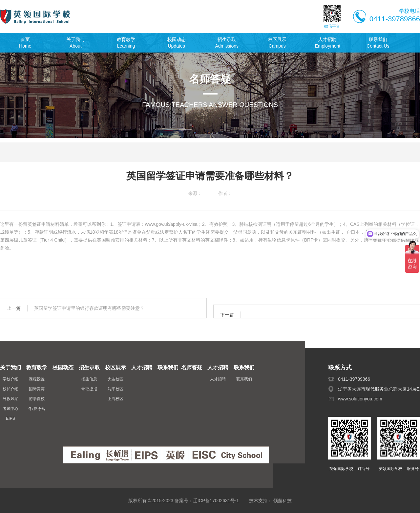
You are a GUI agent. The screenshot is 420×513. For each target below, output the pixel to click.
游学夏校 (37, 399)
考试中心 (10, 409)
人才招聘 (218, 379)
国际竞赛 (37, 389)
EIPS (10, 418)
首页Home (25, 43)
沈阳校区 (115, 389)
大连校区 (115, 379)
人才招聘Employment (327, 43)
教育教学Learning (126, 43)
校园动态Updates (177, 43)
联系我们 (244, 379)
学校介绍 (10, 379)
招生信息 (89, 379)
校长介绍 (10, 389)
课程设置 (37, 379)
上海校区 (115, 399)
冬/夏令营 (37, 409)
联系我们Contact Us (378, 43)
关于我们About (75, 43)
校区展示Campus (277, 43)
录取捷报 (89, 389)
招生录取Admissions (227, 43)
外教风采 (10, 399)
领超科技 (283, 501)
